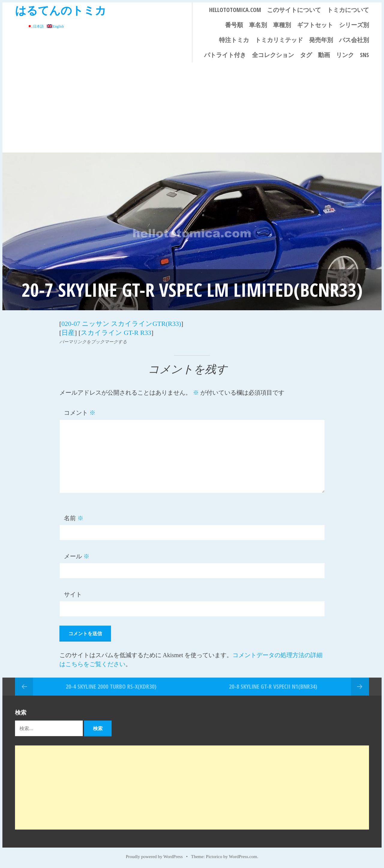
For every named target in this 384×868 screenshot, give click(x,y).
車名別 (258, 25)
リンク (345, 55)
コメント (80, 413)
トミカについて (348, 10)
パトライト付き (225, 55)
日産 (68, 333)
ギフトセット (315, 25)
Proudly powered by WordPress (154, 857)
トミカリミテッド (279, 40)
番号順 (234, 25)
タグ (306, 55)
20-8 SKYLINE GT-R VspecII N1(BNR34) (273, 686)
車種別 (282, 25)
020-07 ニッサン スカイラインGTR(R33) (121, 324)
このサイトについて (294, 10)
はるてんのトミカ (61, 10)
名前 (74, 518)
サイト (73, 594)
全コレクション (273, 55)
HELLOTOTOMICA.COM (235, 10)
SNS (364, 55)
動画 (324, 55)
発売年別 (321, 40)
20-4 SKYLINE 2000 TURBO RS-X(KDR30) (111, 686)
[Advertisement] (192, 108)
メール (77, 556)
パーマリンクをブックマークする (93, 342)
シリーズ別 (354, 25)
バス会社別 (354, 40)
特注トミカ (234, 40)
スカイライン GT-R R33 (116, 333)
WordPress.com (243, 857)
